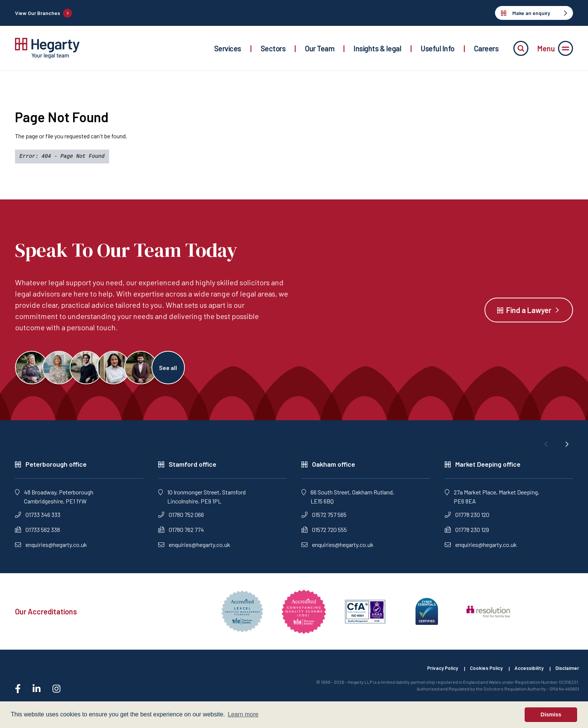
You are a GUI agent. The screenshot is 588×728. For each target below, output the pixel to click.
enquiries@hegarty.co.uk (51, 549)
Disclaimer (567, 673)
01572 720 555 (324, 534)
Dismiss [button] (551, 715)
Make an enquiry (534, 13)
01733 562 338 (37, 534)
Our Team (319, 48)
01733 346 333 (38, 519)
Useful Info (438, 48)
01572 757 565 (324, 519)
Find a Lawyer (529, 312)
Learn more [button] (243, 714)
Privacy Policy (433, 673)
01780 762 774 (181, 534)
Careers (486, 48)
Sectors (273, 48)
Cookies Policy (480, 673)
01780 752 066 (181, 519)
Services (228, 48)
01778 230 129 (467, 534)
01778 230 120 (467, 519)
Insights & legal (377, 48)
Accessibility (526, 673)
